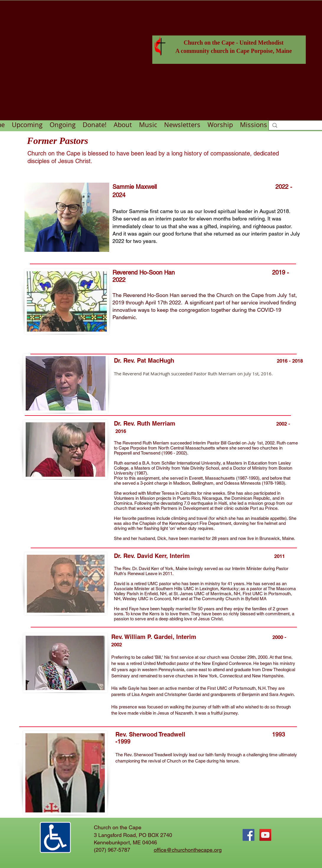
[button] (63, 124)
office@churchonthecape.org (188, 850)
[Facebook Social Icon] (249, 835)
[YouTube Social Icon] (265, 835)
